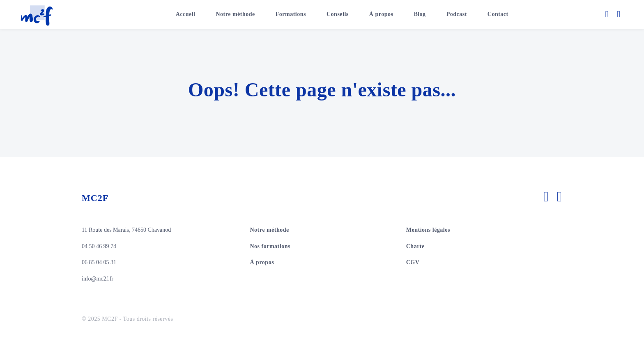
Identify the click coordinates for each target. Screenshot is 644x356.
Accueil (186, 14)
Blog (420, 14)
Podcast (457, 14)
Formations (291, 14)
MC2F (95, 198)
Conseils (338, 14)
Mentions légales (428, 230)
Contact (498, 14)
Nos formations (270, 246)
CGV (413, 262)
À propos (381, 14)
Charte (415, 246)
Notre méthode (236, 14)
